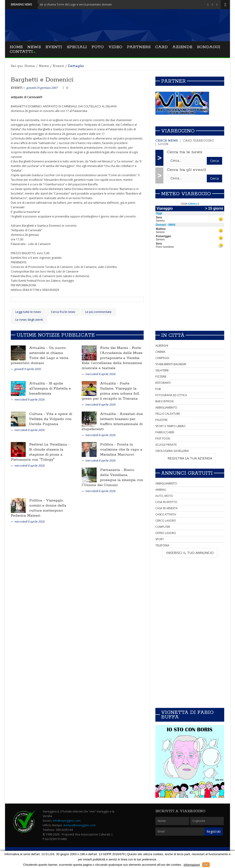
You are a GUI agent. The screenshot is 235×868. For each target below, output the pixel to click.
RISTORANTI (163, 383)
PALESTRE (161, 420)
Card (161, 47)
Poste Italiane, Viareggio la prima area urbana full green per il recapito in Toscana (111, 391)
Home (16, 47)
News (34, 47)
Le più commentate (98, 312)
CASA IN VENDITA (166, 508)
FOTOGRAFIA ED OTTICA (171, 395)
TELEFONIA (162, 545)
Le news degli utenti (29, 320)
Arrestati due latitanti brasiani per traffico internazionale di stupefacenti (112, 421)
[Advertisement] (190, 295)
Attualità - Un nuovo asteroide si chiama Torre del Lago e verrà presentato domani (64, 4)
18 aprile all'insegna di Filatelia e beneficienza (50, 388)
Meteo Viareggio (186, 194)
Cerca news (167, 141)
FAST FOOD (163, 438)
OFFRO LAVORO (166, 533)
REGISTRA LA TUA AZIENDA (190, 458)
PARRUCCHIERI (165, 432)
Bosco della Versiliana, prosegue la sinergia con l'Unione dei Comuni (112, 477)
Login (163, 144)
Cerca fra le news (63, 312)
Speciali (77, 47)
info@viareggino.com (67, 821)
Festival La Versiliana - (49, 444)
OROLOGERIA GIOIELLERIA (172, 451)
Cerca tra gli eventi (186, 170)
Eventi (54, 47)
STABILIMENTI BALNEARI (171, 364)
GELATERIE (162, 370)
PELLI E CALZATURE (168, 414)
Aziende (182, 47)
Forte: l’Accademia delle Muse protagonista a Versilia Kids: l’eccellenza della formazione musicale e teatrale (112, 358)
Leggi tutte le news (28, 312)
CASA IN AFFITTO (166, 502)
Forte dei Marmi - (116, 348)
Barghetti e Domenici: (42, 80)
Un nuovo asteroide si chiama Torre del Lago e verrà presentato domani (40, 355)
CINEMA (160, 352)
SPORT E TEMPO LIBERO (171, 426)
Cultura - (38, 414)
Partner (173, 81)
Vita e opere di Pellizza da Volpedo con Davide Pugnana (51, 419)
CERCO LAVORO (166, 521)
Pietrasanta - (112, 470)
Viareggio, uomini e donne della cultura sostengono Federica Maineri (39, 508)
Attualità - (39, 348)
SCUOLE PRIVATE (166, 445)
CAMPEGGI (162, 358)
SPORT (160, 539)
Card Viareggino (198, 141)
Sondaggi (209, 47)
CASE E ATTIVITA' (166, 514)
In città (173, 335)
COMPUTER (163, 527)
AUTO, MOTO (164, 496)
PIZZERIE (161, 377)
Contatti (21, 52)
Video (115, 47)
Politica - (108, 444)
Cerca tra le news (185, 152)
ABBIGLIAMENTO (166, 408)
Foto (98, 47)
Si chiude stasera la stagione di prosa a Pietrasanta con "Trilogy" (37, 455)
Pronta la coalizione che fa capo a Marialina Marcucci (121, 449)
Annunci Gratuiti (187, 473)
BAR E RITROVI (164, 401)
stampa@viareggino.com (79, 825)
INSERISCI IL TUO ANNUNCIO (190, 553)
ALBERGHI (162, 346)
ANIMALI (161, 490)
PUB (158, 389)
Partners (139, 47)
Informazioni (192, 865)
